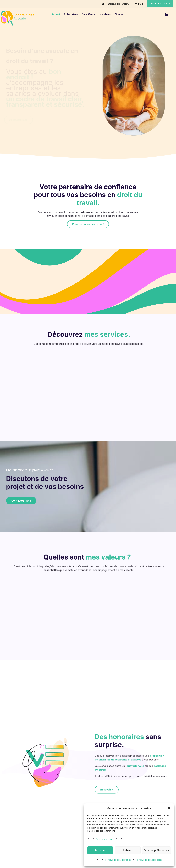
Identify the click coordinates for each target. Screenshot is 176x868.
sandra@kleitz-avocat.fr (118, 4)
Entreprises (71, 14)
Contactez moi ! (18, 120)
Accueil (56, 14)
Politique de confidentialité (118, 860)
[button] (169, 808)
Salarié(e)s (88, 14)
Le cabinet (105, 14)
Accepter (100, 850)
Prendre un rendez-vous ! (88, 224)
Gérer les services (105, 839)
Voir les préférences (157, 850)
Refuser (128, 850)
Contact (120, 14)
